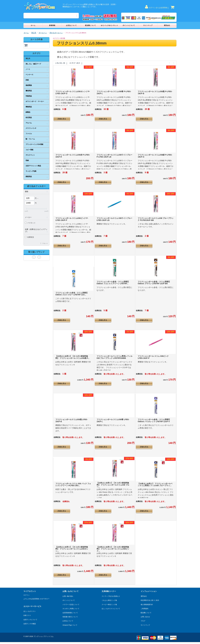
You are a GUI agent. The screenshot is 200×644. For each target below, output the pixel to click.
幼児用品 (29, 118)
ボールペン (43, 33)
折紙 (27, 80)
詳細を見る (62, 119)
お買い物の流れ (68, 596)
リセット (45, 243)
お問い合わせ (145, 617)
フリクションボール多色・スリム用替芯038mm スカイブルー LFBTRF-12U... (72, 294)
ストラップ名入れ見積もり (111, 596)
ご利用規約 (145, 609)
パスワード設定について (71, 605)
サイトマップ (148, 25)
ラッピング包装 (31, 171)
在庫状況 (29, 237)
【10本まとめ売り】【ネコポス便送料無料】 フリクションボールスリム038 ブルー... (113, 485)
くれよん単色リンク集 (109, 600)
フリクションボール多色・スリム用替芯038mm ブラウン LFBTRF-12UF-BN (154, 283)
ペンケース (29, 75)
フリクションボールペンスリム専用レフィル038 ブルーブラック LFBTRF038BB (115, 357)
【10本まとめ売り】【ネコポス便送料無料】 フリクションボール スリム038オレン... (72, 549)
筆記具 (34, 33)
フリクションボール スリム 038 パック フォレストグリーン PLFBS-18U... (73, 485)
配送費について (90, 25)
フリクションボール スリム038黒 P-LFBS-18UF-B (155, 92)
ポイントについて (129, 25)
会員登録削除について (70, 613)
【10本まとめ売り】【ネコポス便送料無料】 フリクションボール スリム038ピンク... (113, 549)
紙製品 (28, 112)
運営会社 (167, 25)
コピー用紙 (29, 150)
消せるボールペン (56, 33)
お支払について (71, 25)
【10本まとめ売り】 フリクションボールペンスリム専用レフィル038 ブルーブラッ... (155, 485)
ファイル (29, 134)
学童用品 (29, 96)
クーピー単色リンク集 (109, 605)
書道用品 (29, 91)
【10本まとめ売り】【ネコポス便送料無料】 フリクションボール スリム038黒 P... (72, 357)
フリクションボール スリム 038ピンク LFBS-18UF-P (153, 357)
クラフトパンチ (31, 128)
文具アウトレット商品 (33, 166)
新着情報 (52, 25)
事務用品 (29, 107)
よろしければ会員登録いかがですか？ (36, 599)
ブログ (143, 621)
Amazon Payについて (70, 625)
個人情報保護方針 (147, 605)
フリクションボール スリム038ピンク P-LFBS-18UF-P (72, 219)
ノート (28, 69)
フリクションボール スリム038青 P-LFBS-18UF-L (114, 92)
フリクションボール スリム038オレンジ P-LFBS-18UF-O (73, 92)
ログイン (27, 595)
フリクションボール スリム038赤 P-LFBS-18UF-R (73, 156)
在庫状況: (57, 109)
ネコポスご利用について (71, 609)
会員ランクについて (30, 620)
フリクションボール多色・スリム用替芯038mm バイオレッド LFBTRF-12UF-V (154, 420)
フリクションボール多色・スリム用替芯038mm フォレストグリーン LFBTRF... (113, 283)
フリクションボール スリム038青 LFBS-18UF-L (113, 420)
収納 (27, 160)
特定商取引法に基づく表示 (150, 600)
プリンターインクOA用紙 (34, 144)
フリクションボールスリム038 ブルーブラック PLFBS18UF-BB (156, 219)
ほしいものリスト (30, 611)
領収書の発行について (70, 617)
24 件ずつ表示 (76, 63)
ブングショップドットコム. (44, 636)
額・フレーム (30, 139)
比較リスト (27, 615)
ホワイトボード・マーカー (35, 101)
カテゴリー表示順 (59, 38)
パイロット (30, 223)
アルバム (29, 123)
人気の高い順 (61, 63)
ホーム (33, 25)
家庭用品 (29, 177)
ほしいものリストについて (111, 609)
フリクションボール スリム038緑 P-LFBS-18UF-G (155, 156)
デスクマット (30, 155)
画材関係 (29, 85)
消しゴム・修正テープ (33, 64)
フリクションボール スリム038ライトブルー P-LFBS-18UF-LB (115, 156)
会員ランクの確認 (30, 624)
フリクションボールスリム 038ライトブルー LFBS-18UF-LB (115, 219)
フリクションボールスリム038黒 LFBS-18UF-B (72, 420)
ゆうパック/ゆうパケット (110, 25)
